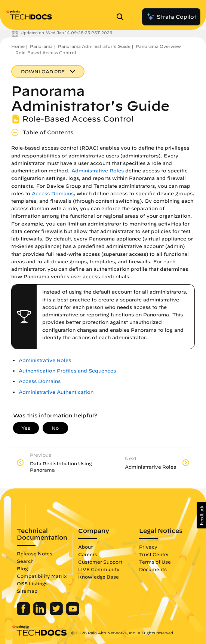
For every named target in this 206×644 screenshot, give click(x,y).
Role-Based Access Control (46, 53)
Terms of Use (155, 562)
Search (25, 561)
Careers (88, 554)
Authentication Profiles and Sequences (67, 371)
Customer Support (100, 562)
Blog (22, 568)
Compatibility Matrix (42, 576)
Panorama (41, 46)
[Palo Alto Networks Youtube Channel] (73, 613)
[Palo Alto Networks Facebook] (24, 613)
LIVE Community (99, 569)
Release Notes (35, 553)
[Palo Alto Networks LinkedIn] (41, 613)
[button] (201, 515)
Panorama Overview (158, 46)
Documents (153, 569)
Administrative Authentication (56, 392)
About (85, 547)
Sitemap (27, 591)
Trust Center (154, 554)
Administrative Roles (98, 171)
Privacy (148, 547)
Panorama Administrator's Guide (94, 46)
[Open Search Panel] (122, 17)
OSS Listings (32, 583)
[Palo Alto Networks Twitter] (57, 613)
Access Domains (53, 194)
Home (18, 46)
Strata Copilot (171, 17)
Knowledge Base (99, 577)
